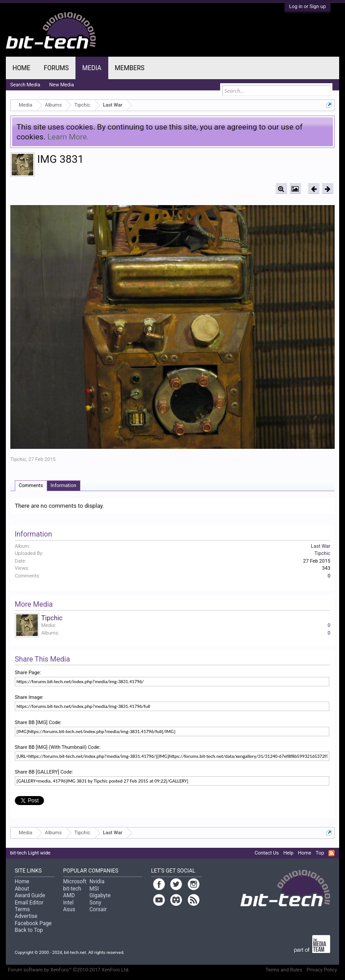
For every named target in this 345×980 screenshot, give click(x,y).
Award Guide (30, 895)
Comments (31, 486)
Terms (22, 909)
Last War (321, 546)
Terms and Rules (284, 970)
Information (64, 486)
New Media (62, 85)
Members (130, 68)
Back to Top (29, 930)
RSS (332, 853)
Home (22, 68)
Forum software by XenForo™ (69, 970)
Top (320, 853)
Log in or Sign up (308, 7)
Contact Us (267, 853)
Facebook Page (33, 923)
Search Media (25, 85)
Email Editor (29, 903)
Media (92, 68)
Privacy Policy (322, 970)
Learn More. (68, 137)
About (22, 889)
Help (289, 853)
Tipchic (18, 459)
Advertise (26, 916)
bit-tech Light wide (31, 853)
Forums (56, 68)
